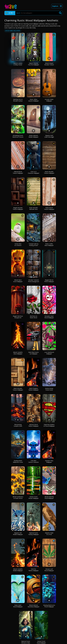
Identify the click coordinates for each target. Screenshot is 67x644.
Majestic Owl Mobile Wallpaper (18, 534)
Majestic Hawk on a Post (49, 534)
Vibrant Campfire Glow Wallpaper (18, 353)
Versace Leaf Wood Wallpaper (49, 570)
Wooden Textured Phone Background (33, 281)
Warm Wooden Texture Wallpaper (18, 389)
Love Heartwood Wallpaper (49, 353)
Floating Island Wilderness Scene (18, 461)
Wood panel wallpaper (13, 31)
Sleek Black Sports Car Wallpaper (34, 353)
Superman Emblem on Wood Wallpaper (49, 425)
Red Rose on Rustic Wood (34, 317)
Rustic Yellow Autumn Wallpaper (34, 100)
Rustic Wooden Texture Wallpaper (49, 172)
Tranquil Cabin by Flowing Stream (34, 245)
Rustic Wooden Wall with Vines (33, 208)
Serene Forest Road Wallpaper (41, 642)
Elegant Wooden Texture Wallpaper (18, 208)
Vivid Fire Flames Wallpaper (34, 570)
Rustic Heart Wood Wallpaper (18, 606)
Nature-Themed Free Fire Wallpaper (34, 64)
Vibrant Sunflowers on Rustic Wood (18, 498)
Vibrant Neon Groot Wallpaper (18, 281)
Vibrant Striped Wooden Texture (49, 64)
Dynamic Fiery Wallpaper (49, 461)
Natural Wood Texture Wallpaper (18, 172)
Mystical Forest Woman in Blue (26, 642)
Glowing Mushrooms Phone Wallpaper (49, 606)
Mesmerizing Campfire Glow (18, 425)
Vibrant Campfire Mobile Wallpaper (18, 570)
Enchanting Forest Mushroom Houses (18, 136)
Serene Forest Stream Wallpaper (34, 498)
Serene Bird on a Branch (18, 245)
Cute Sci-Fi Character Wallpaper (34, 172)
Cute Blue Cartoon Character (33, 461)
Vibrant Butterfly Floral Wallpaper (49, 498)
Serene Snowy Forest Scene (49, 389)
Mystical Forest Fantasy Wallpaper (34, 534)
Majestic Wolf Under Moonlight (49, 136)
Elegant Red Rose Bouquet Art (18, 317)
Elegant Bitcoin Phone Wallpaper (49, 281)
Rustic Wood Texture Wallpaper (49, 208)
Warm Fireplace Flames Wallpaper (34, 389)
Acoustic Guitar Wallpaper (49, 100)
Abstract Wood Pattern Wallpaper (33, 425)
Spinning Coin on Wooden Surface (18, 100)
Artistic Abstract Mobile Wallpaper (33, 136)
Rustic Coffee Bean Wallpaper (49, 245)
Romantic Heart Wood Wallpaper (49, 317)
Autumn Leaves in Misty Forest (18, 64)
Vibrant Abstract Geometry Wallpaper (34, 606)
